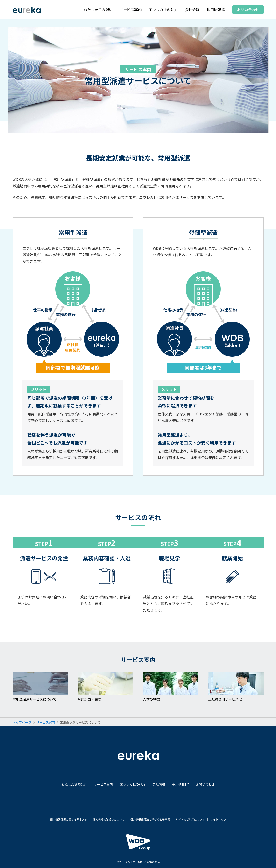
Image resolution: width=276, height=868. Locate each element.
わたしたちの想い (98, 10)
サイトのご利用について (190, 819)
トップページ (22, 722)
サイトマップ (218, 819)
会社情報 (192, 10)
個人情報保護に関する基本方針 (69, 819)
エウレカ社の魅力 (163, 10)
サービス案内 (131, 10)
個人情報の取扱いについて (109, 819)
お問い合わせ (248, 10)
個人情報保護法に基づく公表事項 (150, 819)
